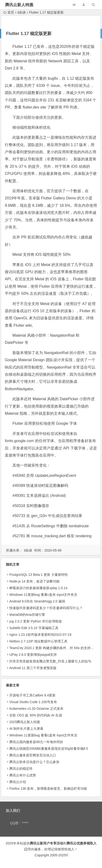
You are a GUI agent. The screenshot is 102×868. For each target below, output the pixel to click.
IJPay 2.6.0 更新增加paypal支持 (33, 655)
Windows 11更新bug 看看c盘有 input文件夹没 (43, 595)
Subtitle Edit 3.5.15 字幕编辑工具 (34, 628)
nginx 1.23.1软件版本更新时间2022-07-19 (40, 635)
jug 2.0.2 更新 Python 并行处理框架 (36, 621)
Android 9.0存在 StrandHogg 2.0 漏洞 (37, 601)
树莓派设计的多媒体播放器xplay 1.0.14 (38, 588)
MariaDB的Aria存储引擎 (27, 615)
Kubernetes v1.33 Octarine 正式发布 (36, 709)
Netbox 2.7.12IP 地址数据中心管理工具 (38, 641)
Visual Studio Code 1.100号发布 (33, 702)
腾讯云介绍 (18, 782)
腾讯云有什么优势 (23, 775)
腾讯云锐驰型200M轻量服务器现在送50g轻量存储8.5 (49, 749)
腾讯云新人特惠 (19, 5)
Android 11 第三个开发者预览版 (33, 668)
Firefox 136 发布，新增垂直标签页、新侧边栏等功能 (48, 789)
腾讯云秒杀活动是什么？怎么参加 (34, 762)
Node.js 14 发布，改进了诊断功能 (34, 581)
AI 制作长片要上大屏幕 (26, 729)
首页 (9, 12)
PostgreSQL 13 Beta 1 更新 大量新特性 (38, 575)
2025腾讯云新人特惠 (25, 722)
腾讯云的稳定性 (21, 769)
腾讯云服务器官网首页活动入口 (33, 755)
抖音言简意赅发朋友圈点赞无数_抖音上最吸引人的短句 (50, 661)
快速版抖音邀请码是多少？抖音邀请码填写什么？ (46, 608)
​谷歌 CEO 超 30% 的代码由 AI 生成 (36, 715)
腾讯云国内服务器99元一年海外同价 (36, 742)
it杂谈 (22, 12)
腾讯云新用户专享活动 (46, 843)
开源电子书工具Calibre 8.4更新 (32, 695)
